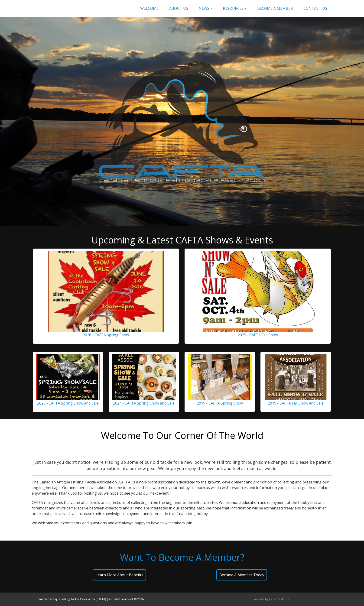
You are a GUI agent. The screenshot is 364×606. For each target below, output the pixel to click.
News (204, 8)
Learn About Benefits (119, 575)
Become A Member (275, 8)
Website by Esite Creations (271, 599)
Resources (233, 8)
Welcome (149, 8)
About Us (179, 8)
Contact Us (315, 8)
